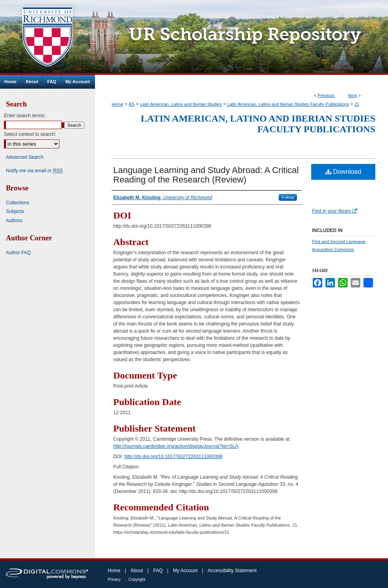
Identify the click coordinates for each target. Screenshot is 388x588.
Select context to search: (30, 134)
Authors (14, 221)
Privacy (114, 579)
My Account (185, 571)
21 (357, 104)
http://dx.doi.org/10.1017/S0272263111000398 (173, 457)
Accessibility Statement (232, 571)
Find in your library (335, 211)
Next (353, 95)
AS (132, 104)
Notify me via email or (34, 171)
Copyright (137, 579)
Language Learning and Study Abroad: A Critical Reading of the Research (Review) (206, 175)
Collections (18, 203)
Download (343, 172)
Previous (326, 95)
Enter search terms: (25, 116)
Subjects (15, 211)
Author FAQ (18, 253)
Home (117, 104)
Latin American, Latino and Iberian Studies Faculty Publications (288, 104)
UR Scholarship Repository (242, 37)
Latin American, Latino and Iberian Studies (181, 104)
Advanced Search (25, 157)
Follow (288, 197)
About (137, 571)
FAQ (158, 571)
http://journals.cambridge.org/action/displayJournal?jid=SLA (176, 446)
